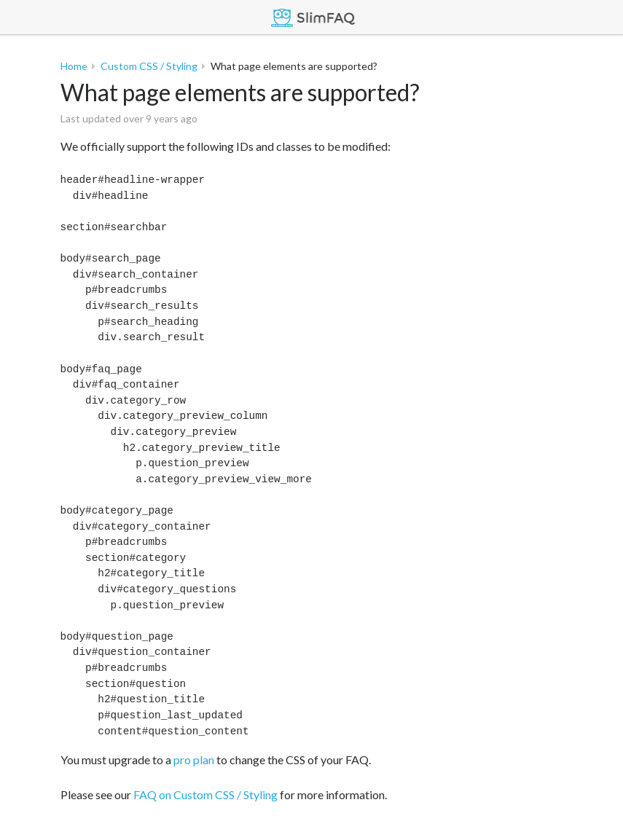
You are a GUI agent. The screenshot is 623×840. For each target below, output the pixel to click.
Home (74, 66)
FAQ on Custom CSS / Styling (205, 794)
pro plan (194, 759)
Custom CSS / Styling (149, 66)
